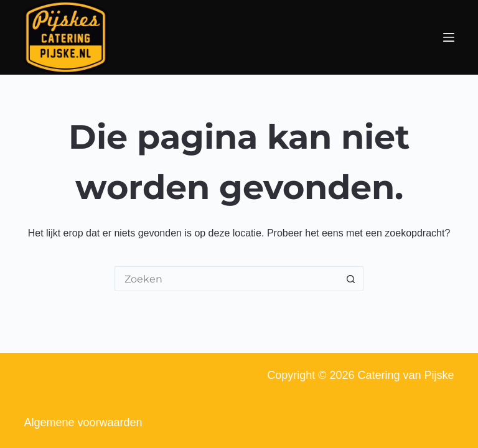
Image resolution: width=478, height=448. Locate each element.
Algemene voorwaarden (83, 422)
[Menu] (449, 37)
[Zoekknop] (351, 279)
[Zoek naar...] (227, 279)
